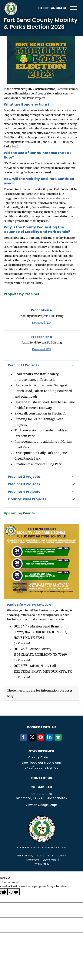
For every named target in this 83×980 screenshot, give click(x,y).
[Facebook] (24, 740)
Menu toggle (73, 8)
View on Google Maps (42, 805)
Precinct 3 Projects (24, 484)
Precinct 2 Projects (24, 477)
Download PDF (41, 323)
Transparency (25, 856)
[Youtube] (41, 740)
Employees (33, 860)
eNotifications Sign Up (41, 768)
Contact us (41, 778)
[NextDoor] (59, 740)
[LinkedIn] (50, 740)
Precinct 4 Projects (24, 492)
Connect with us (41, 727)
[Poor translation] (14, 892)
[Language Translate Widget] (52, 8)
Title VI (49, 856)
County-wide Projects (27, 499)
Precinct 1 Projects (23, 365)
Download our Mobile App (41, 763)
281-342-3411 (42, 787)
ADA (39, 856)
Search (32, 8)
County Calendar (41, 757)
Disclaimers (50, 860)
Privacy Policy (41, 864)
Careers (61, 856)
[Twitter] (33, 740)
